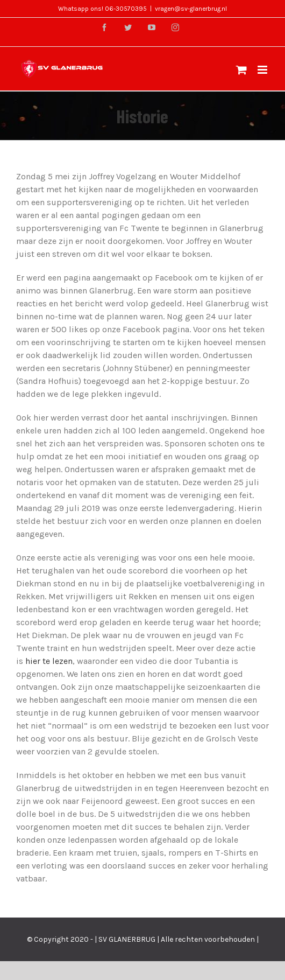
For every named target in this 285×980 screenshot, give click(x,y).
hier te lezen (49, 661)
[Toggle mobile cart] (241, 70)
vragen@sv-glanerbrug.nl (191, 9)
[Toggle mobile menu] (263, 70)
